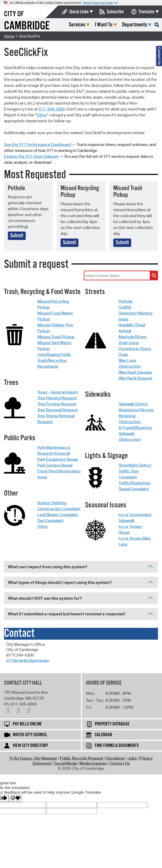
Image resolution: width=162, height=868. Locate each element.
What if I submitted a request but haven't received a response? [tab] (80, 614)
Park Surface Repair (55, 465)
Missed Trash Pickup (56, 337)
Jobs (132, 758)
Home (9, 36)
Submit (17, 236)
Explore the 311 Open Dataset (31, 156)
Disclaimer (115, 758)
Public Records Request (82, 758)
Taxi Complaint (50, 521)
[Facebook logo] (20, 711)
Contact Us (120, 763)
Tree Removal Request (58, 410)
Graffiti (125, 307)
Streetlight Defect (135, 465)
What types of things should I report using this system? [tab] (80, 583)
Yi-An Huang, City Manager (33, 758)
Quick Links (79, 12)
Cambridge (27, 26)
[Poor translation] (15, 798)
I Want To (104, 25)
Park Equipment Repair (58, 459)
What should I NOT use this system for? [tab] (80, 599)
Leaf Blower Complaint (58, 515)
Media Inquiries (93, 763)
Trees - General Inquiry (58, 392)
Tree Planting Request (57, 398)
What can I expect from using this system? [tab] (80, 567)
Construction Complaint (59, 509)
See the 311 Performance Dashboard (38, 144)
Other (42, 115)
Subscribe (115, 12)
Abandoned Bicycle (136, 410)
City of (14, 14)
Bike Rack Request (136, 378)
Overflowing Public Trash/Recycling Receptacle (54, 360)
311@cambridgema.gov (28, 660)
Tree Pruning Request (57, 404)
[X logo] (9, 711)
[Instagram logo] (30, 711)
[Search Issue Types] (154, 275)
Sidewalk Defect (133, 404)
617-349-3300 (52, 109)
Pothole (126, 301)
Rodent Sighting (52, 503)
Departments (135, 25)
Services (77, 25)
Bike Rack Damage (135, 372)
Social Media (66, 763)
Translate (146, 12)
